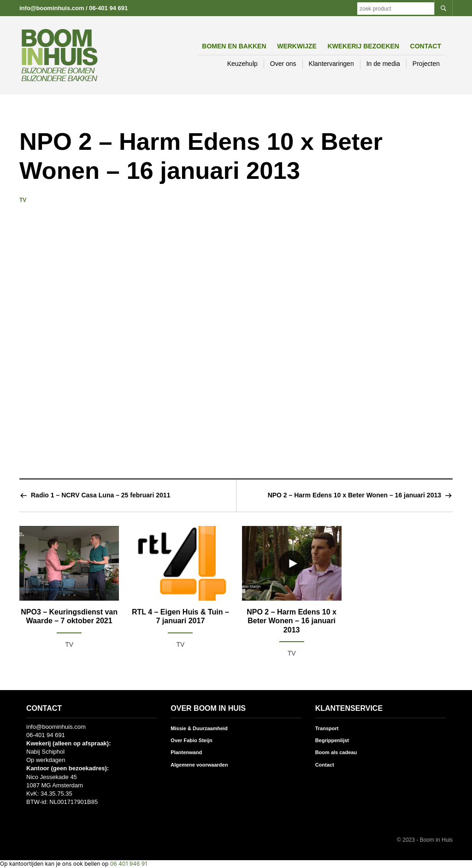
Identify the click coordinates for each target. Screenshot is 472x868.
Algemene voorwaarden (199, 765)
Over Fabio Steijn (191, 740)
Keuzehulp (242, 64)
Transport (327, 728)
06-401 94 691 (108, 8)
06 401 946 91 (129, 864)
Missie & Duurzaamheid (199, 728)
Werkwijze (297, 46)
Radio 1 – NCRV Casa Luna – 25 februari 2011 (100, 495)
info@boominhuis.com (52, 8)
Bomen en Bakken (234, 46)
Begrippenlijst (332, 740)
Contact (426, 46)
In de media (383, 64)
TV (23, 200)
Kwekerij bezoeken (363, 46)
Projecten (426, 64)
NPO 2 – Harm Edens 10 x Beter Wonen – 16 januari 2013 (354, 495)
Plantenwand (186, 752)
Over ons (283, 64)
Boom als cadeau (336, 752)
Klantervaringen (331, 64)
